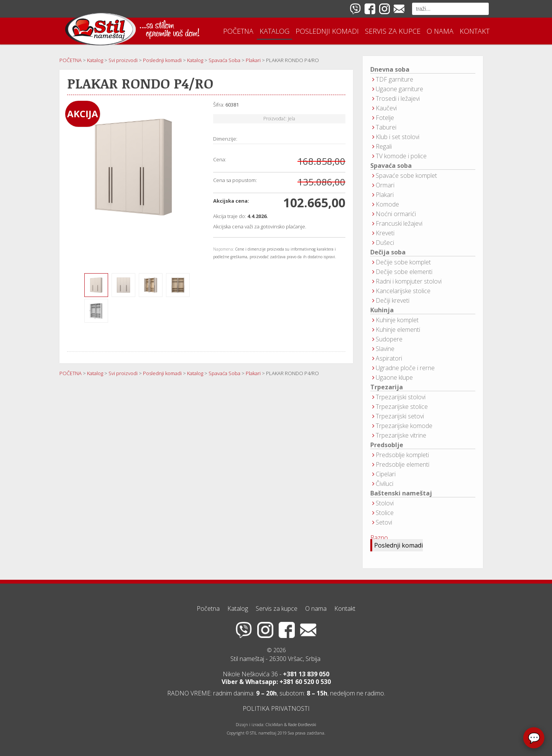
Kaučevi (386, 108)
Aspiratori (389, 358)
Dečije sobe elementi (404, 272)
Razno (379, 538)
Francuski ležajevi (399, 223)
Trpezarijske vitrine (401, 435)
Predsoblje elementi (402, 464)
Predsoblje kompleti (402, 455)
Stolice (385, 513)
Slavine (385, 349)
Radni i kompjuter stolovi (409, 281)
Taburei (386, 127)
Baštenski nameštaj (401, 493)
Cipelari (386, 474)
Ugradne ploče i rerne (405, 368)
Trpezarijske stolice (402, 407)
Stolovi (385, 503)
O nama (440, 31)
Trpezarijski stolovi (401, 397)
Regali (384, 146)
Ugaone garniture (399, 89)
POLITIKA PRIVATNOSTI (276, 708)
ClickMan (274, 725)
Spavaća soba (391, 166)
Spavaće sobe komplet (406, 175)
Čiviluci (384, 484)
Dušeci (385, 243)
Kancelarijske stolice (403, 291)
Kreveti (385, 233)
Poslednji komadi (327, 31)
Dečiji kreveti (393, 300)
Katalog (274, 31)
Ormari (385, 185)
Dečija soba (388, 252)
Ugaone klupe (394, 377)
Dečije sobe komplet (403, 262)
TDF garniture (394, 79)
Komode (387, 204)
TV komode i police (401, 156)
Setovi (384, 522)
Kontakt (475, 31)
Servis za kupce (393, 31)
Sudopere (389, 339)
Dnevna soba (390, 70)
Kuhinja (382, 310)
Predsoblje (387, 445)
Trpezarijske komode (404, 426)
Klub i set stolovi (398, 137)
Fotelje (385, 118)
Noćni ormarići (396, 214)
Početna (238, 31)
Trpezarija (387, 387)
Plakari (385, 195)
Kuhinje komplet (397, 320)
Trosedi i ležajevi (398, 98)
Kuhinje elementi (398, 330)
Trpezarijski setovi (400, 416)
